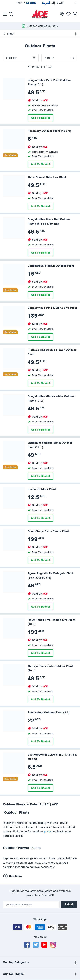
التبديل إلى (53, 3)
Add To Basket (40, 118)
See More (13, 876)
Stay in (26, 3)
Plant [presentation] (8, 34)
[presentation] (40, 14)
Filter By (11, 58)
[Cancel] (76, 4)
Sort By (49, 58)
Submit (69, 905)
